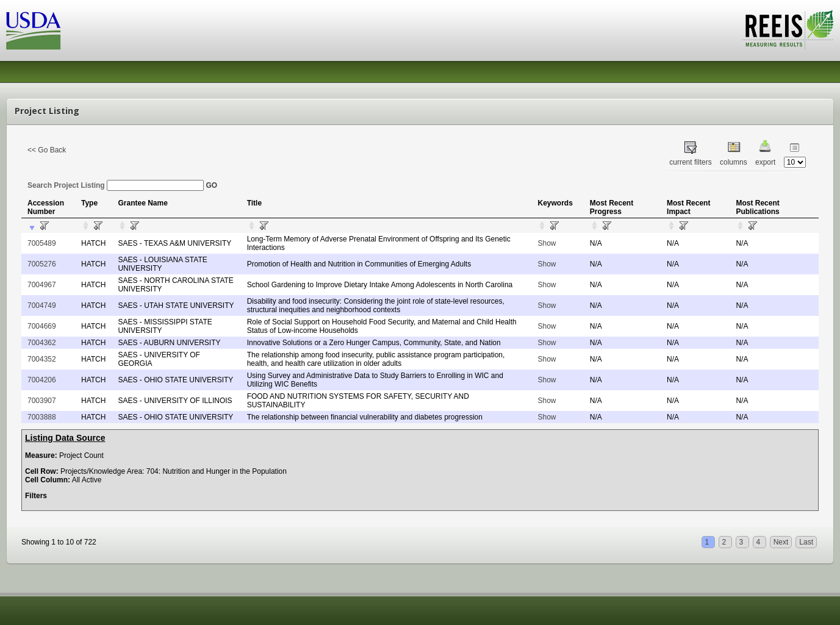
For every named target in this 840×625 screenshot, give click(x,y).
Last (806, 542)
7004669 (42, 326)
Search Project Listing (116, 185)
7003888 (42, 417)
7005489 (42, 243)
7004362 (42, 343)
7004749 (42, 305)
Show (547, 243)
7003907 (42, 401)
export (765, 162)
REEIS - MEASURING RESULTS (788, 30)
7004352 (42, 359)
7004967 (42, 285)
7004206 (42, 380)
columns (734, 162)
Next (781, 542)
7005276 (42, 264)
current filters (690, 162)
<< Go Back (47, 150)
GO (211, 185)
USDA (34, 31)
